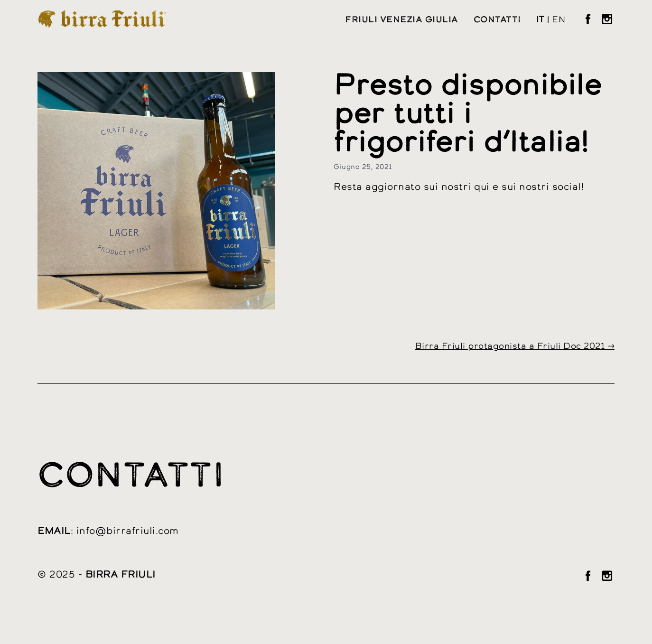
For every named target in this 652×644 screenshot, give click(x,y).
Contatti (497, 20)
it (540, 20)
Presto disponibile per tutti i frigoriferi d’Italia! (467, 115)
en (559, 20)
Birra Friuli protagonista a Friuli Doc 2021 (510, 346)
